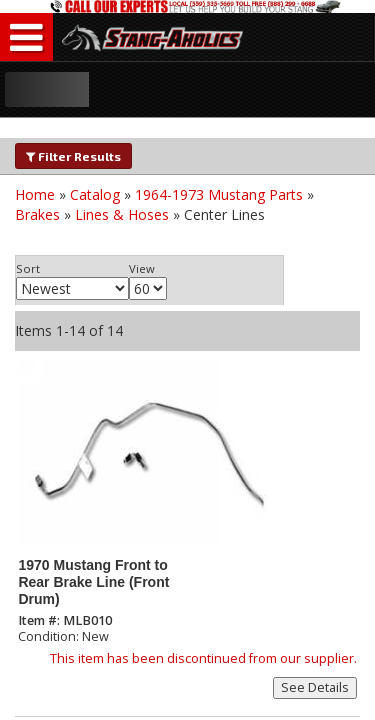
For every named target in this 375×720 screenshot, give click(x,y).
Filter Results (73, 156)
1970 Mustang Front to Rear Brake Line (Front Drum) (93, 582)
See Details (315, 687)
